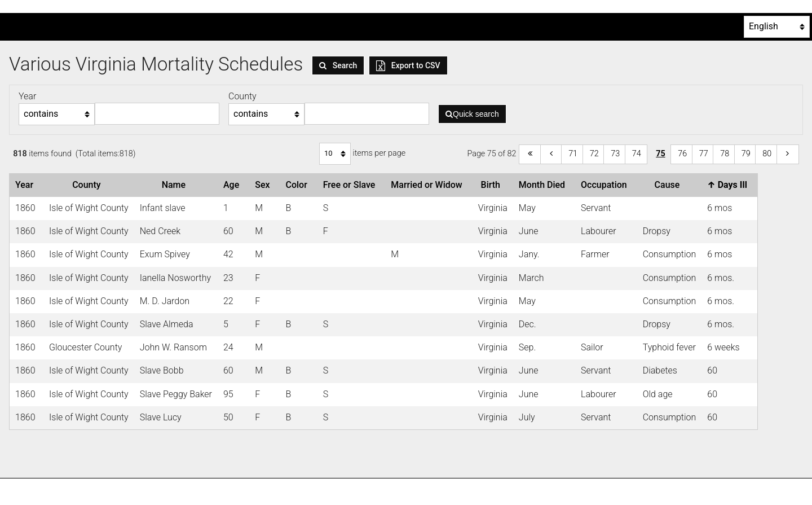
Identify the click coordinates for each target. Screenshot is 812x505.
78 (725, 154)
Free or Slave (352, 185)
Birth (493, 185)
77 (704, 154)
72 (594, 154)
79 (746, 154)
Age (233, 185)
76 (682, 154)
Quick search (472, 114)
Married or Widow (429, 185)
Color (298, 185)
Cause (670, 185)
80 (767, 154)
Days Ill (729, 185)
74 (637, 154)
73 (615, 154)
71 (573, 154)
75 (661, 154)
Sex (264, 185)
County (89, 185)
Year (27, 185)
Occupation (606, 185)
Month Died (544, 185)
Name (176, 185)
